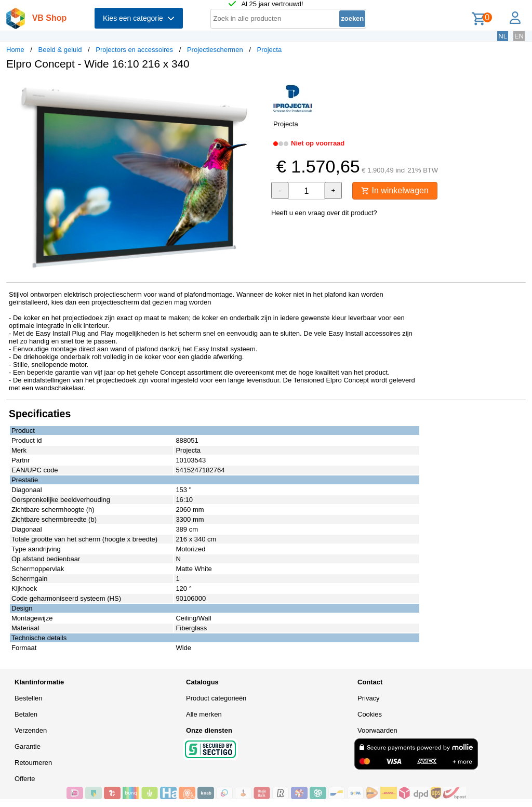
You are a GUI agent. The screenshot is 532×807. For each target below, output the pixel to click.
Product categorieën (216, 698)
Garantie (28, 746)
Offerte (25, 779)
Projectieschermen (215, 50)
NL (503, 36)
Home (15, 50)
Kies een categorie (139, 18)
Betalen (26, 714)
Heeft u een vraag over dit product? (324, 213)
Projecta (269, 50)
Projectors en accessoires (134, 50)
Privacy (369, 698)
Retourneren (33, 763)
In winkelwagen (395, 190)
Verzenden (31, 730)
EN (519, 36)
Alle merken (204, 714)
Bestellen (28, 698)
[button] (257, 89)
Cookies (370, 714)
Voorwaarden (377, 730)
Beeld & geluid (60, 50)
